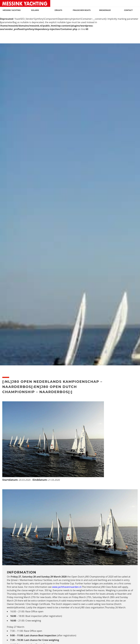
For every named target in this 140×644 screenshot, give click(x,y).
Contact (128, 10)
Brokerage (105, 10)
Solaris (35, 10)
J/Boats (58, 10)
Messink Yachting (12, 10)
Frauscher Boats (82, 10)
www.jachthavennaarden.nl (67, 587)
